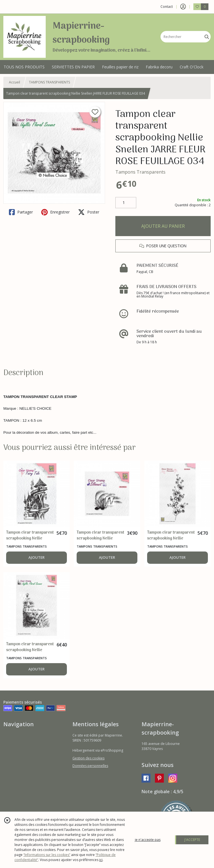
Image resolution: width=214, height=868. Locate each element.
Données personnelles (90, 766)
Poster (89, 212)
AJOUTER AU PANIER (163, 226)
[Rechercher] (207, 37)
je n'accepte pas (148, 840)
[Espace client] (183, 7)
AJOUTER (37, 557)
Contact (167, 7)
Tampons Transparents (140, 172)
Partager (21, 212)
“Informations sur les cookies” (47, 855)
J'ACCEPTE (192, 840)
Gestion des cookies (88, 758)
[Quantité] (126, 203)
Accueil (14, 82)
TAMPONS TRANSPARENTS (49, 82)
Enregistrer (55, 212)
